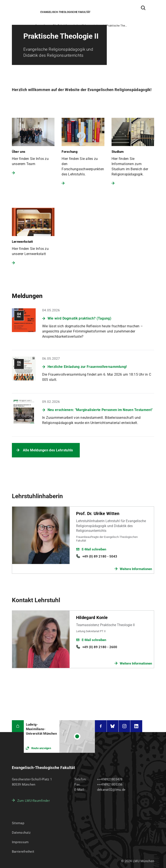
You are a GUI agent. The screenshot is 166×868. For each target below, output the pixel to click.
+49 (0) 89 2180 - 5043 (100, 556)
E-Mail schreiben (94, 549)
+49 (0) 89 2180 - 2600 (100, 647)
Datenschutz (21, 833)
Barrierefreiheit (23, 852)
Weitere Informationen (136, 569)
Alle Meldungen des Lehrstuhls (48, 450)
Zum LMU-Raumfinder (34, 801)
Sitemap (18, 823)
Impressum (20, 842)
